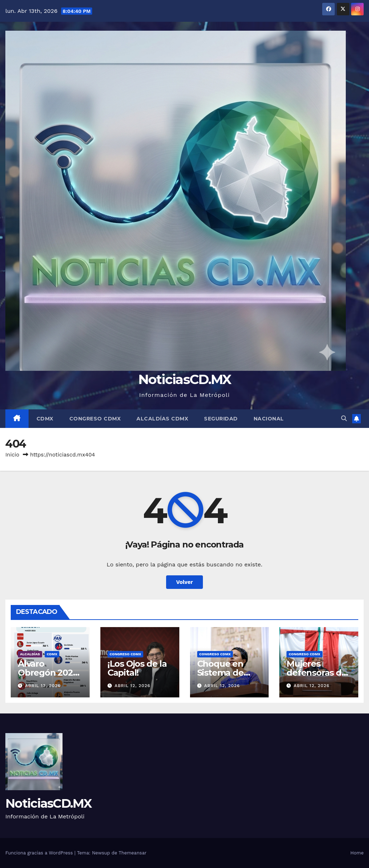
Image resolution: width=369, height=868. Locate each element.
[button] (344, 418)
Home (357, 853)
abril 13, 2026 (43, 686)
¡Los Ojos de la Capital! (137, 668)
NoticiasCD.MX (185, 379)
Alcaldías (30, 654)
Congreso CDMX (95, 419)
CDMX (45, 419)
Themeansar (133, 853)
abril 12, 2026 (133, 686)
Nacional (269, 419)
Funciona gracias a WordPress (40, 853)
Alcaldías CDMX (162, 419)
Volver (184, 582)
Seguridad (221, 419)
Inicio (12, 455)
